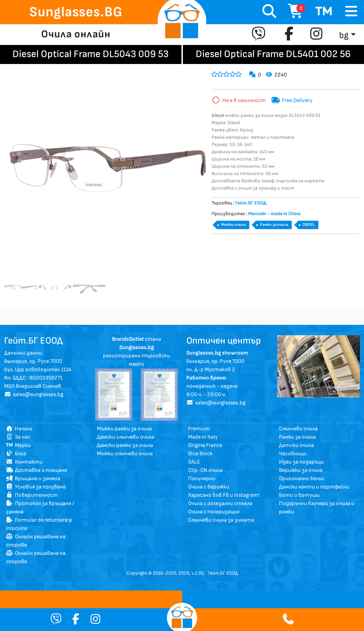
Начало (19, 429)
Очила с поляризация (214, 512)
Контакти (24, 462)
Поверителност (32, 495)
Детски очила (296, 445)
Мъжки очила (233, 225)
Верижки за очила (301, 470)
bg (344, 35)
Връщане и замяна (33, 479)
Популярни (202, 479)
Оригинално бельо (302, 479)
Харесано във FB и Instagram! (224, 495)
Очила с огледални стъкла (220, 504)
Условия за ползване (36, 487)
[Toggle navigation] (351, 12)
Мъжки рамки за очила (124, 429)
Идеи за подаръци (301, 462)
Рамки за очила (274, 225)
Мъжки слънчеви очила (125, 454)
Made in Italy (203, 437)
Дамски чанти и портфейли (314, 487)
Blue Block (200, 454)
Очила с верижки (209, 487)
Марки (18, 445)
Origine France (205, 445)
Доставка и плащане (36, 470)
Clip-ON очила (205, 470)
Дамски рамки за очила (125, 445)
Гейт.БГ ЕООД (223, 573)
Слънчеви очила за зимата (221, 520)
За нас (18, 437)
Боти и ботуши (299, 495)
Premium (199, 429)
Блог (16, 454)
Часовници (293, 454)
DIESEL (309, 225)
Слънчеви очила (298, 429)
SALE (194, 462)
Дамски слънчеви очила (125, 437)
